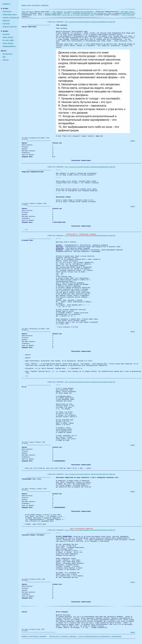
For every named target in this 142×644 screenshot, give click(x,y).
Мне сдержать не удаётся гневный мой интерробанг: (74, 12)
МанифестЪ (7, 4)
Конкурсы (6, 34)
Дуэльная (6, 24)
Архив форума (8, 43)
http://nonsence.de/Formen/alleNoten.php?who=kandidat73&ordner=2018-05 (90, 530)
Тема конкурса (27, 12)
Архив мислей (8, 37)
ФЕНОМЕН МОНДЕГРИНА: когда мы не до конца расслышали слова (70, 15)
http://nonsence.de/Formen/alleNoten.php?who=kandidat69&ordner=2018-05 (90, 167)
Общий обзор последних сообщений (35, 5)
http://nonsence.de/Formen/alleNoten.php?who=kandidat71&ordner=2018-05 (90, 382)
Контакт (6, 60)
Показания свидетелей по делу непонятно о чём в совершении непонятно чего (104, 13)
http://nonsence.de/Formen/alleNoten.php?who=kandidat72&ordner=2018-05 (90, 474)
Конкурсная (7, 12)
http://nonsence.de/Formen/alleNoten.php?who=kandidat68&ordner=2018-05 (90, 22)
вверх (133, 141)
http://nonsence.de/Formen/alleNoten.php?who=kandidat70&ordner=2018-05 (90, 236)
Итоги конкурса (128, 15)
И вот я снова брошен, (54, 13)
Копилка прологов (10, 27)
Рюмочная (6, 21)
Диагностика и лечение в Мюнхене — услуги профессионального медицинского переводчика (85, 636)
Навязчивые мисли (10, 15)
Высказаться (8, 54)
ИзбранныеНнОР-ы (9, 46)
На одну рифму (8, 40)
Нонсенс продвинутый (11, 18)
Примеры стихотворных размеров (34, 636)
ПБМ (4, 57)
